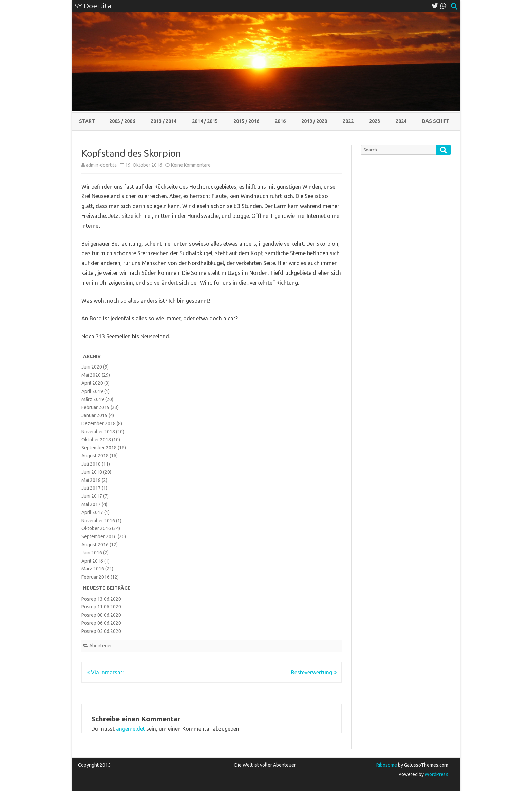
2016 (280, 121)
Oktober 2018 (96, 440)
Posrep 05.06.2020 (101, 631)
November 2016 (98, 521)
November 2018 (98, 432)
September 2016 (99, 536)
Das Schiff (436, 121)
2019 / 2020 (314, 121)
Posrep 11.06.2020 (101, 607)
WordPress (436, 774)
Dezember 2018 (99, 423)
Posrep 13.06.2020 (101, 599)
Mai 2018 (91, 480)
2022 (348, 121)
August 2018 (95, 456)
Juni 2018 (92, 472)
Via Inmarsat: (105, 672)
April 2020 (92, 383)
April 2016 (92, 561)
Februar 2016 (96, 577)
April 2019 (92, 391)
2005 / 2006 (122, 121)
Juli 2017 (91, 488)
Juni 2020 (92, 367)
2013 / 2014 (164, 121)
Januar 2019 (94, 415)
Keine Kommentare (191, 165)
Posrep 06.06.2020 (101, 623)
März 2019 (93, 399)
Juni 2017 (92, 496)
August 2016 (95, 545)
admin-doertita (101, 165)
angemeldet (130, 729)
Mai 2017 (91, 504)
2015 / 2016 (246, 121)
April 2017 (92, 512)
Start (87, 121)
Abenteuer (101, 646)
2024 (401, 121)
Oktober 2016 (96, 528)
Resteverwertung (314, 672)
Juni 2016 (92, 553)
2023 (375, 121)
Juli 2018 (91, 464)
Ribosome (387, 765)
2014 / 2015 (205, 121)
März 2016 (93, 569)
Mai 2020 (91, 375)
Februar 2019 (96, 407)
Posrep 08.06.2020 (101, 615)
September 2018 (99, 448)
